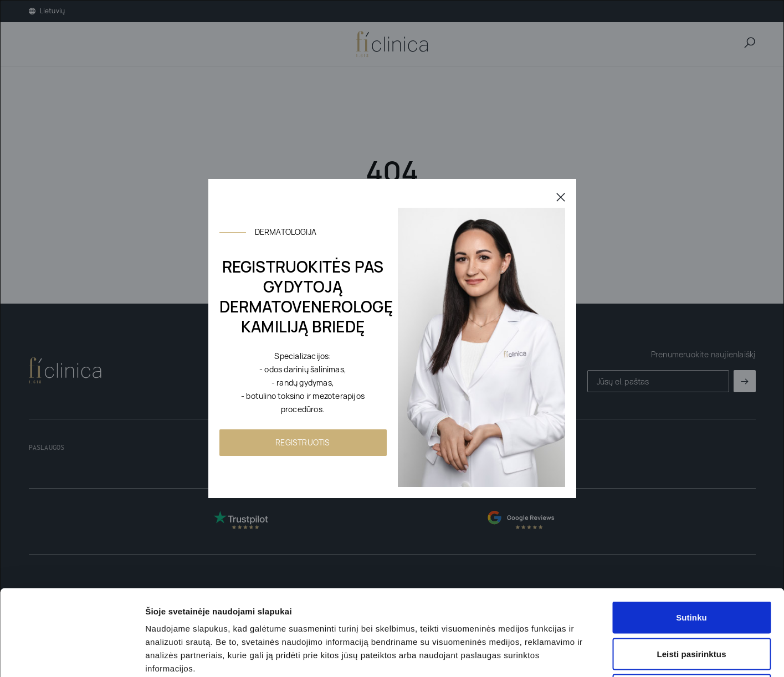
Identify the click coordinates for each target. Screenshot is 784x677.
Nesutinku (691, 604)
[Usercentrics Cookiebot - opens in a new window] (72, 655)
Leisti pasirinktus (691, 568)
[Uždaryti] (561, 197)
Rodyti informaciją (568, 655)
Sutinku (691, 532)
